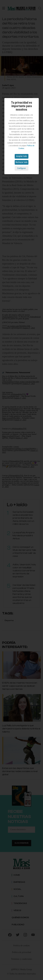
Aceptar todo (22, 156)
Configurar (21, 168)
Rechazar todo (21, 162)
